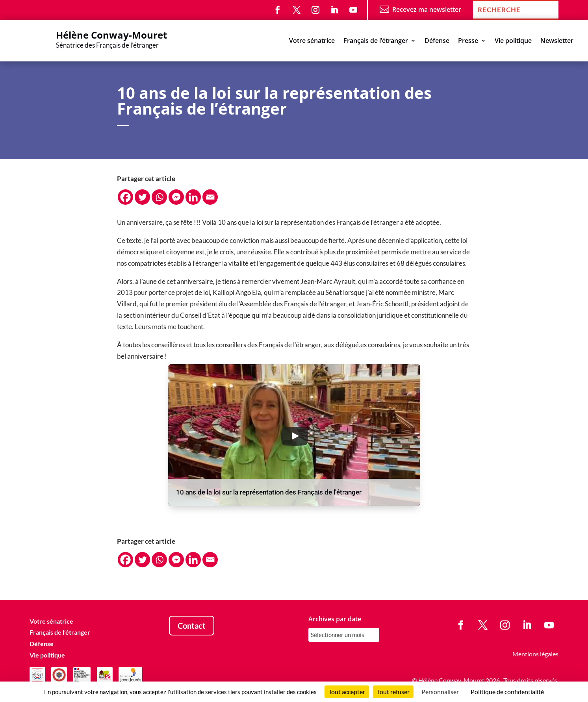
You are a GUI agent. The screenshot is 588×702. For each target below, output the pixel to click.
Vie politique (513, 41)
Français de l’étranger (376, 41)
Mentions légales (535, 654)
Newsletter (557, 41)
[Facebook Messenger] (176, 197)
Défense (437, 41)
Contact (192, 626)
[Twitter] (142, 197)
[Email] (210, 197)
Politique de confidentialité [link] (507, 692)
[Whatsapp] (159, 197)
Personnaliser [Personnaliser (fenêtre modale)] (440, 692)
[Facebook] (125, 197)
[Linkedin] (193, 197)
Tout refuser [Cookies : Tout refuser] (393, 692)
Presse (468, 41)
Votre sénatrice (312, 41)
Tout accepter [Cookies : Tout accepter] (347, 692)
